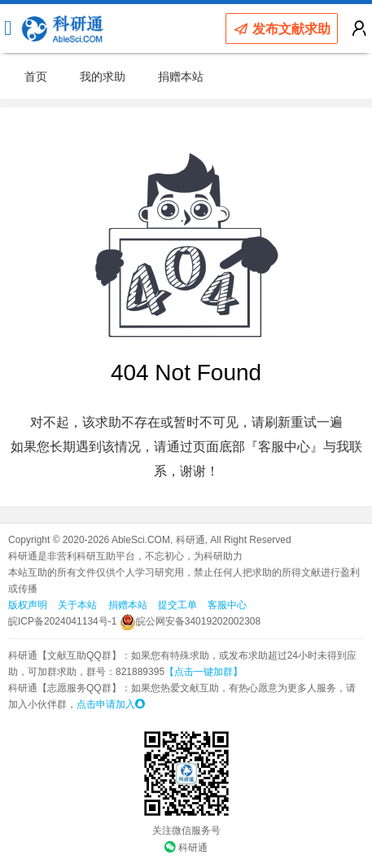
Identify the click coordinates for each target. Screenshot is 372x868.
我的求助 (103, 77)
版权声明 (28, 605)
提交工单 (177, 605)
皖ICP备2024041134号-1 (62, 621)
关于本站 (77, 605)
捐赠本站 (181, 77)
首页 (36, 77)
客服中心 (227, 605)
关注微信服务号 (186, 831)
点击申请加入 (111, 704)
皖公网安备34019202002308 (190, 621)
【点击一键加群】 (204, 672)
